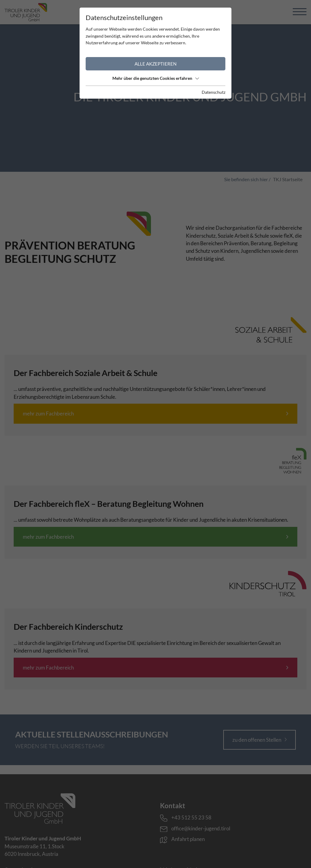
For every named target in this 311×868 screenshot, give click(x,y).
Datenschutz (214, 92)
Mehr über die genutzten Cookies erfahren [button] (156, 78)
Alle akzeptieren (155, 64)
